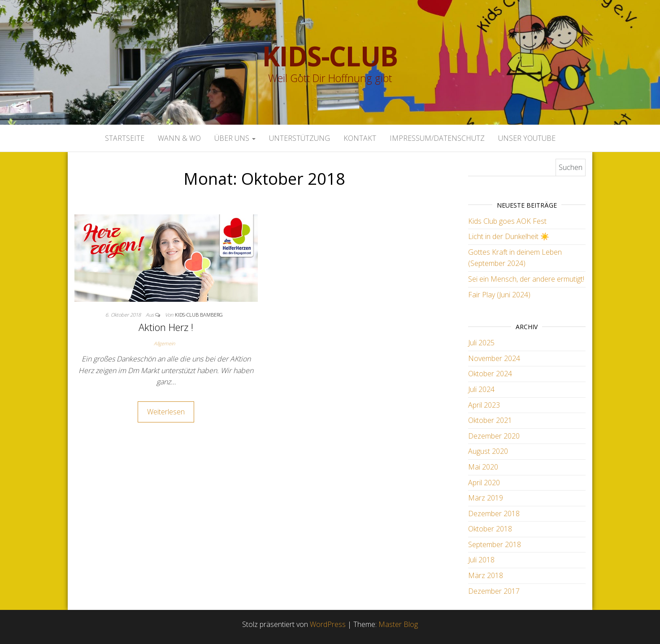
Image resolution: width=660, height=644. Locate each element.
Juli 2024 (481, 389)
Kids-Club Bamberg (199, 315)
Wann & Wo (179, 138)
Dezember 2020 (494, 436)
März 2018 (486, 575)
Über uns (235, 138)
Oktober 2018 (490, 529)
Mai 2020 (483, 467)
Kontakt (360, 138)
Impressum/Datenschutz (437, 138)
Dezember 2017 (494, 591)
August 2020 (488, 451)
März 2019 (486, 498)
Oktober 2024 (490, 374)
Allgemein (164, 343)
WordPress (328, 624)
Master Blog (398, 624)
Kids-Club (330, 56)
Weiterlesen (166, 412)
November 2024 (494, 358)
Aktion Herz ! (166, 327)
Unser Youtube (527, 138)
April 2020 (484, 483)
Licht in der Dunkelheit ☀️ (509, 236)
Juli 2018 (481, 560)
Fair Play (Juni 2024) (499, 295)
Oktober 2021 (490, 420)
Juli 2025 (481, 343)
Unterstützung (300, 138)
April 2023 (484, 405)
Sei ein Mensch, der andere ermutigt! (526, 279)
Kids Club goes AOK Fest (507, 221)
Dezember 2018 (494, 513)
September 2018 (495, 544)
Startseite (125, 138)
